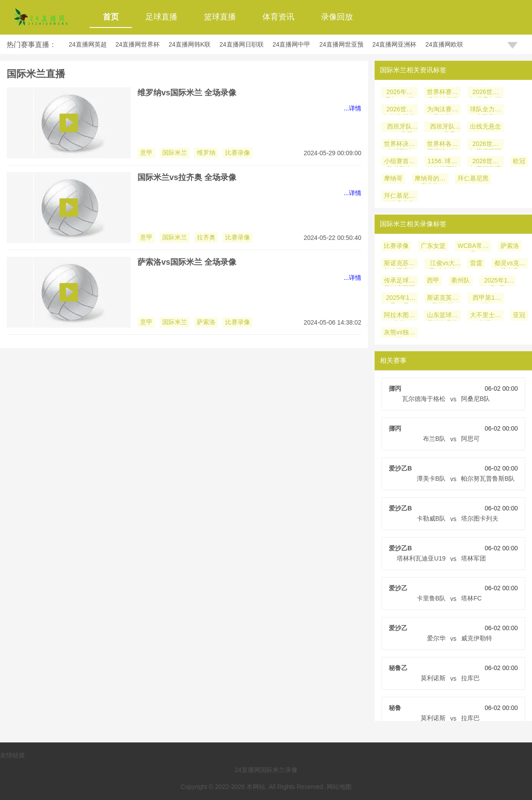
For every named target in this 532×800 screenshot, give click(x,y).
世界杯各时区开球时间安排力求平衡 (442, 145)
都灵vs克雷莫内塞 (510, 264)
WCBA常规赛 (473, 247)
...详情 (352, 108)
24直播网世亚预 (341, 44)
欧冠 (519, 161)
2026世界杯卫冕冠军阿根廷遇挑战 (485, 145)
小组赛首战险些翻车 (399, 162)
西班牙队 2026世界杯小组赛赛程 (442, 127)
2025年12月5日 (498, 281)
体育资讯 (278, 17)
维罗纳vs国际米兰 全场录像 (187, 93)
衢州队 (461, 280)
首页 (111, 17)
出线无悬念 (485, 126)
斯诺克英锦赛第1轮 (442, 299)
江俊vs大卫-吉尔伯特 (443, 264)
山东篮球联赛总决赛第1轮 (442, 316)
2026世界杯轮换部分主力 (399, 110)
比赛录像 (238, 153)
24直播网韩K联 (190, 44)
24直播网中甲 (292, 44)
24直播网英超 (88, 44)
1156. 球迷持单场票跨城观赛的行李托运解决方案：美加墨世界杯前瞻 (442, 162)
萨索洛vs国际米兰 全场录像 (187, 262)
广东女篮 (433, 246)
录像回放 (337, 17)
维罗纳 (206, 153)
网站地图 (339, 787)
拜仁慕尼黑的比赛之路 (399, 197)
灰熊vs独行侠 (399, 333)
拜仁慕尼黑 (473, 178)
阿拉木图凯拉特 (399, 316)
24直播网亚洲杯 (395, 44)
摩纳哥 (393, 178)
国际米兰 (175, 153)
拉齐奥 (206, 237)
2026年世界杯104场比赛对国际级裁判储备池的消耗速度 (399, 93)
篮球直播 (220, 17)
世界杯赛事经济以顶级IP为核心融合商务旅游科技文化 (442, 93)
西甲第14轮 (485, 299)
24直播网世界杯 (138, 44)
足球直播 (161, 17)
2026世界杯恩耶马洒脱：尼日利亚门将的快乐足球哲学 (485, 162)
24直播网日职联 (242, 44)
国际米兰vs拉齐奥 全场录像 (187, 177)
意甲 (146, 153)
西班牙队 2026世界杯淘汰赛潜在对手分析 (399, 127)
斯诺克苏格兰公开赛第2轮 (399, 264)
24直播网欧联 (444, 44)
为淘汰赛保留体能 (442, 110)
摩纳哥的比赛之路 (430, 179)
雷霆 (476, 263)
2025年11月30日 (400, 299)
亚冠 (519, 315)
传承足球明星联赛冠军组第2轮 (399, 281)
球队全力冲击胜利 (485, 110)
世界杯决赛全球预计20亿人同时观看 (399, 145)
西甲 (433, 280)
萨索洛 (206, 322)
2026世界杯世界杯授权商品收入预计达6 (485, 93)
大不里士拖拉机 (485, 316)
